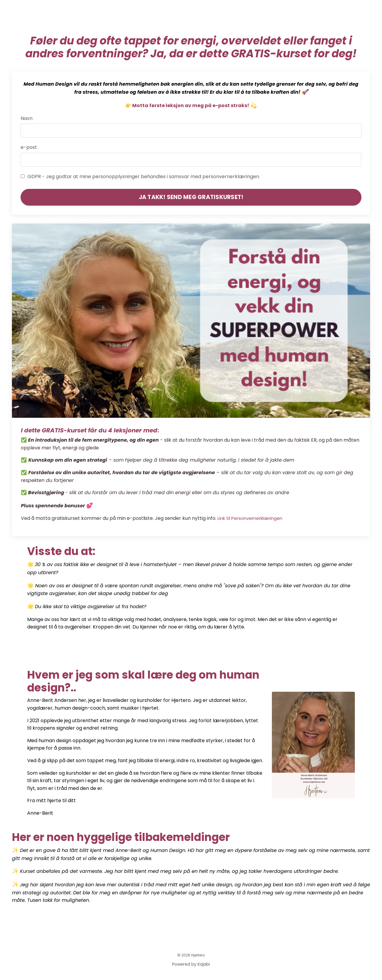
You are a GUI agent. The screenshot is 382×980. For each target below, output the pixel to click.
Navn (27, 119)
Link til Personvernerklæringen (253, 519)
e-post (29, 148)
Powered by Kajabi (191, 965)
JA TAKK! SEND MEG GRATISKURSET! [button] (191, 197)
